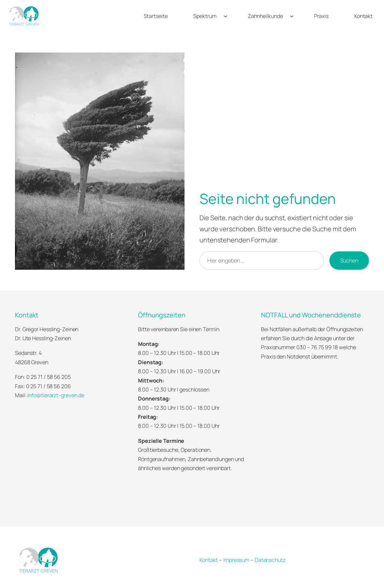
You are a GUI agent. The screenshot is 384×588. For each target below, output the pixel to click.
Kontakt (209, 560)
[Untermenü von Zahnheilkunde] (292, 16)
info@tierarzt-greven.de (56, 395)
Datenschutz (270, 560)
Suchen (349, 260)
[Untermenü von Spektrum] (225, 16)
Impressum (236, 560)
